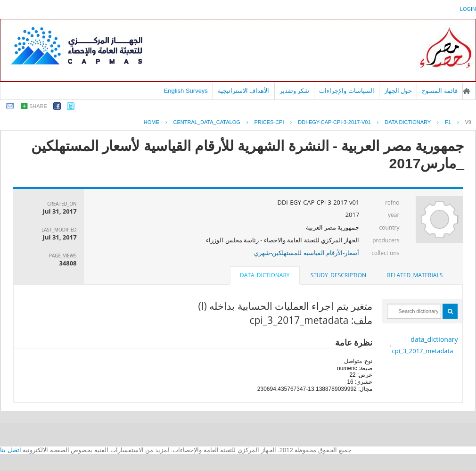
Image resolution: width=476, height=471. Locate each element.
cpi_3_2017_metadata (422, 351)
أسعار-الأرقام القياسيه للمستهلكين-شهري (307, 253)
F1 (448, 122)
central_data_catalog (207, 122)
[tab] (415, 275)
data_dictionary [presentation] (265, 275)
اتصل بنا (11, 450)
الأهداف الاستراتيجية (244, 91)
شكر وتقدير (295, 91)
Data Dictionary (408, 122)
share (38, 106)
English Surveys (186, 91)
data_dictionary (434, 339)
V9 (468, 122)
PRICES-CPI (269, 122)
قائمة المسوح (440, 91)
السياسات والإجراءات (347, 91)
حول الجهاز (398, 91)
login (468, 9)
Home (152, 122)
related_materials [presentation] (415, 275)
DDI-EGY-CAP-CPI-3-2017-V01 (334, 122)
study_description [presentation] (338, 275)
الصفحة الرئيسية (467, 91)
